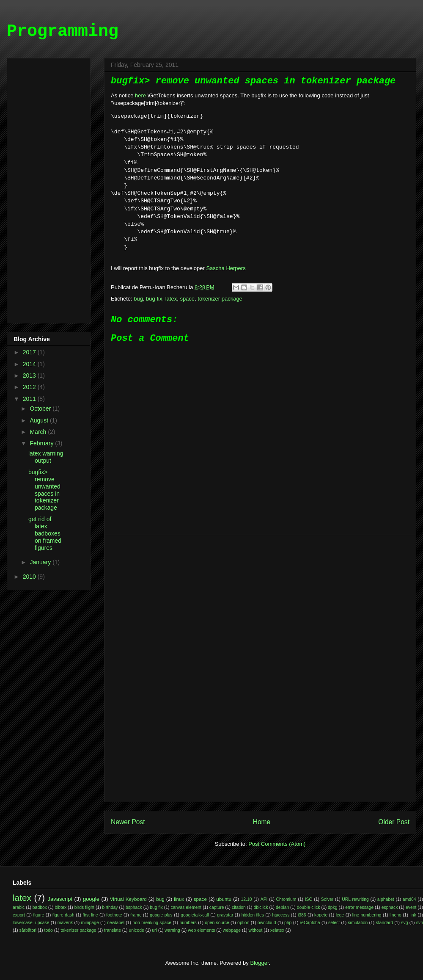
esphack (390, 907)
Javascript (60, 899)
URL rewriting (355, 899)
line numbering (367, 915)
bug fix (154, 299)
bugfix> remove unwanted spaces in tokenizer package (44, 490)
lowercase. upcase (31, 923)
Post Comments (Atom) (277, 844)
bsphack (134, 907)
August (40, 420)
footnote (114, 915)
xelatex (277, 930)
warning (172, 930)
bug (138, 299)
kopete (321, 915)
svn (420, 923)
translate (113, 930)
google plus (161, 915)
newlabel (116, 923)
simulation (358, 923)
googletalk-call (195, 915)
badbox (40, 907)
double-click (309, 907)
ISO (309, 899)
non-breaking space (152, 923)
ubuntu (224, 899)
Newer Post (128, 822)
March (39, 432)
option (243, 923)
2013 (30, 375)
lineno (396, 915)
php (288, 923)
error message (359, 907)
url (154, 930)
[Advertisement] (260, 668)
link (413, 915)
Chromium (286, 899)
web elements (201, 930)
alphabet (386, 899)
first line (90, 915)
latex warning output (46, 457)
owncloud (267, 923)
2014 (30, 364)
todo (49, 930)
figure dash (63, 915)
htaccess (281, 915)
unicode (136, 930)
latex (171, 299)
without (256, 930)
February (42, 443)
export (19, 915)
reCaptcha (310, 923)
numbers (188, 923)
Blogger (259, 963)
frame (136, 915)
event (411, 907)
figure (38, 915)
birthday (110, 907)
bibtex (60, 907)
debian (282, 907)
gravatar (225, 915)
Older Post (394, 822)
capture (217, 907)
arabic (19, 907)
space (187, 299)
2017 (30, 352)
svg (404, 923)
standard (385, 923)
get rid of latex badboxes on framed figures (45, 533)
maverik (65, 923)
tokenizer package (220, 299)
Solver (327, 899)
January (41, 562)
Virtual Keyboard (128, 899)
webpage (232, 930)
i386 (302, 915)
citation (239, 907)
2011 (30, 399)
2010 (30, 577)
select (334, 923)
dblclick (261, 907)
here (140, 95)
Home (262, 822)
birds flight (84, 907)
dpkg (333, 907)
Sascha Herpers (226, 268)
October (41, 409)
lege (340, 915)
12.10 (247, 899)
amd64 (409, 899)
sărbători (28, 930)
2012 (30, 387)
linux (179, 899)
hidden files (253, 915)
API (264, 899)
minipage (90, 923)
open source (217, 923)
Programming (63, 32)
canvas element (186, 907)
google (91, 899)
